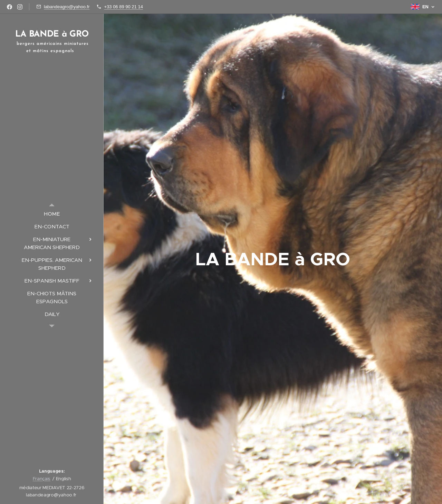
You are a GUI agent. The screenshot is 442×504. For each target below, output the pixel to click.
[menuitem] (52, 214)
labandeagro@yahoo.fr (67, 7)
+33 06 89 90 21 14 (123, 7)
